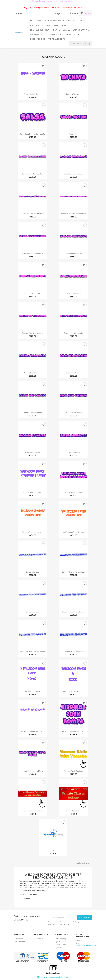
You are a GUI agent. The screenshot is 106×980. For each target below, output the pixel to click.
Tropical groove (56, 39)
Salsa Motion (74, 134)
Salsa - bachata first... (33, 94)
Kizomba (46, 25)
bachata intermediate (33, 293)
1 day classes (72, 34)
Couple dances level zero (33, 771)
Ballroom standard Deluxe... (33, 532)
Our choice (36, 21)
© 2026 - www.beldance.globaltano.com (53, 977)
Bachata (35, 25)
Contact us (19, 13)
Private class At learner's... (33, 811)
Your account (62, 935)
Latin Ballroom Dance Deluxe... (74, 532)
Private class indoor (74, 811)
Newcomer (50, 21)
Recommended (38, 39)
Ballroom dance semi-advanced (33, 652)
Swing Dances (56, 34)
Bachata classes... (73, 94)
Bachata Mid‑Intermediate (33, 253)
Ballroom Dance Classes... (33, 492)
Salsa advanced (74, 453)
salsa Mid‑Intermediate (73, 253)
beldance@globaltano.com (87, 945)
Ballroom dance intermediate (73, 572)
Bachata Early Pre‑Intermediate (74, 214)
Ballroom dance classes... (73, 492)
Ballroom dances (62, 25)
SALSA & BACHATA (81, 30)
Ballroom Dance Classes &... (74, 691)
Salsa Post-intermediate (73, 333)
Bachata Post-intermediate (33, 333)
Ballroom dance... (33, 572)
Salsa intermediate (73, 293)
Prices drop (18, 939)
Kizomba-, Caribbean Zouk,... (33, 731)
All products (85, 863)
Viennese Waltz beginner (74, 771)
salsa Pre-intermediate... (73, 174)
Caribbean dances (68, 21)
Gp (53, 851)
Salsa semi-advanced (73, 413)
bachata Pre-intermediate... (33, 174)
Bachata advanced (33, 453)
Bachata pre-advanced (33, 373)
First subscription (40, 30)
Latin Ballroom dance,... (33, 691)
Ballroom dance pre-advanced (74, 612)
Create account (61, 945)
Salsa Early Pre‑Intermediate (33, 214)
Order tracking (60, 939)
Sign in (57, 942)
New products (19, 942)
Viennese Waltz (38, 34)
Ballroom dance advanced (74, 652)
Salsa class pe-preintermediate (33, 134)
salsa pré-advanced (74, 373)
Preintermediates (61, 30)
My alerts (58, 948)
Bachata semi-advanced (33, 413)
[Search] (80, 44)
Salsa (83, 21)
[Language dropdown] (60, 14)
